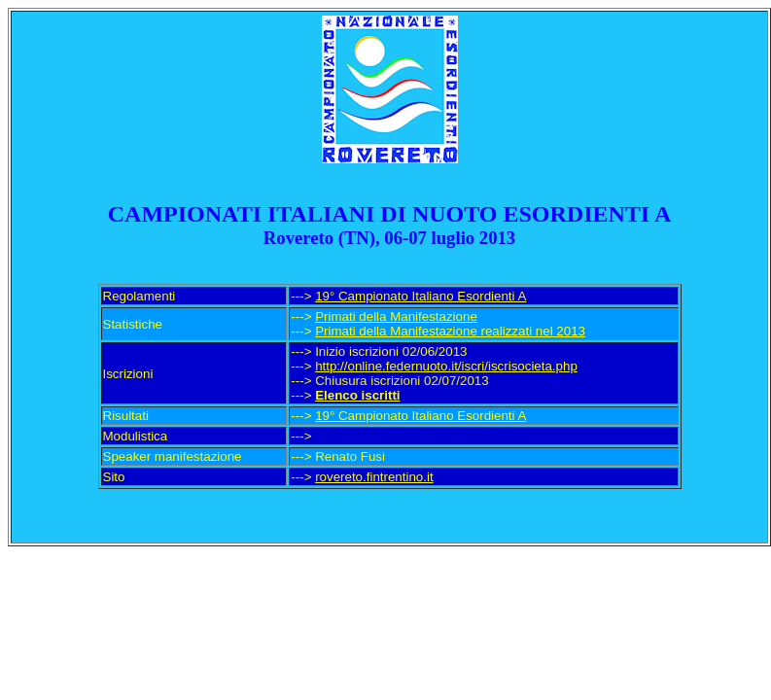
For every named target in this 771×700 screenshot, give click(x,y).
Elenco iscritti (357, 395)
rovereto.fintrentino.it (374, 477)
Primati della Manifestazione (396, 316)
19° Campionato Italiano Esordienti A (421, 296)
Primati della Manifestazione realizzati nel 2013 (450, 331)
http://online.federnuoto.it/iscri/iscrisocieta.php (446, 366)
